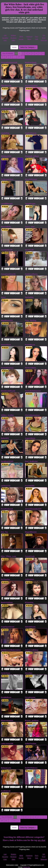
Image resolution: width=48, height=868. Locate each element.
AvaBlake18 (6, 791)
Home (14, 47)
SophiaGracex (31, 133)
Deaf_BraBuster (31, 461)
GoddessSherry (31, 274)
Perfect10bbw (30, 368)
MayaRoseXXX (7, 320)
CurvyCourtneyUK (8, 274)
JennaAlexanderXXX (33, 509)
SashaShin (29, 297)
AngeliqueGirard (8, 627)
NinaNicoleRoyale (8, 391)
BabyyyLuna (6, 768)
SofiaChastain (31, 744)
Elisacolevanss (7, 720)
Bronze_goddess (32, 720)
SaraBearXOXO (7, 461)
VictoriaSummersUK (9, 62)
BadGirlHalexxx (31, 768)
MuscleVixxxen (31, 179)
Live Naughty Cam (5, 38)
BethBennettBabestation (11, 650)
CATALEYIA (6, 486)
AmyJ (3, 297)
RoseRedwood (7, 509)
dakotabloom (30, 627)
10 (6, 57)
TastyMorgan (30, 204)
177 (19, 57)
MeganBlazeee (31, 532)
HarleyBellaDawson (33, 391)
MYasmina (29, 602)
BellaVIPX (5, 438)
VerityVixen (6, 673)
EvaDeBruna (30, 345)
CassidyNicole (7, 250)
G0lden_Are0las (7, 415)
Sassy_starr (30, 227)
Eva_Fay (4, 532)
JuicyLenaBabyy (32, 650)
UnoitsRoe (5, 133)
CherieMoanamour (32, 415)
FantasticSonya (7, 368)
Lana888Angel (7, 204)
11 (10, 57)
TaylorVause (30, 109)
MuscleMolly (6, 227)
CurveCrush (30, 556)
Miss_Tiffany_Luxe (9, 556)
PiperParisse (6, 86)
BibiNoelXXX (6, 156)
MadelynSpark (31, 62)
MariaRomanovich (8, 109)
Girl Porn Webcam (44, 38)
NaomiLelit (29, 250)
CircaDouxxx (30, 697)
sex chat (41, 840)
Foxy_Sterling (31, 320)
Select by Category (28, 47)
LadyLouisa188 (7, 744)
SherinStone (6, 345)
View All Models (8, 53)
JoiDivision (30, 579)
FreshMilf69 (30, 486)
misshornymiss (31, 86)
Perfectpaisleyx (7, 179)
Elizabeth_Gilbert (32, 156)
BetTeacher (6, 579)
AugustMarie (30, 438)
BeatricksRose (7, 602)
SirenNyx (29, 673)
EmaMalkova (6, 697)
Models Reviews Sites (13, 38)
